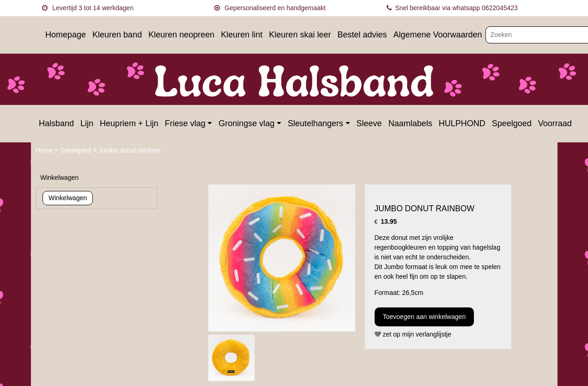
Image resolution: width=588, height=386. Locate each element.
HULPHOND (462, 123)
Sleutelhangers (315, 123)
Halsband (56, 123)
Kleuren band (117, 35)
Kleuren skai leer (300, 35)
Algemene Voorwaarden (437, 35)
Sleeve (369, 123)
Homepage (66, 35)
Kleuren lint (242, 35)
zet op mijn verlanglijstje (413, 334)
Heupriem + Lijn (129, 123)
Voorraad (555, 123)
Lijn (87, 123)
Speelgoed (512, 123)
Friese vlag (185, 123)
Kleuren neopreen (181, 35)
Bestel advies (362, 35)
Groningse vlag (246, 123)
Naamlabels (410, 123)
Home (45, 150)
